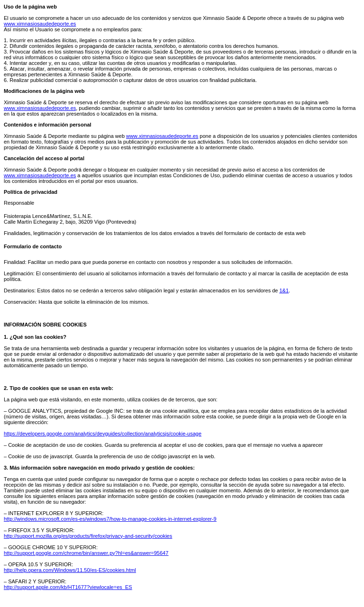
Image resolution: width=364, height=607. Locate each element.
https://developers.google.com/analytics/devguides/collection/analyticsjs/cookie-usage (103, 434)
